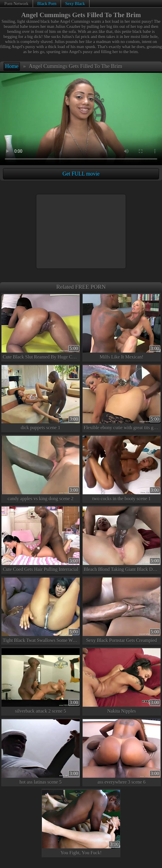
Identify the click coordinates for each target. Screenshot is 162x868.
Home (12, 66)
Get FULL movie (81, 174)
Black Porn (47, 4)
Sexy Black (75, 4)
